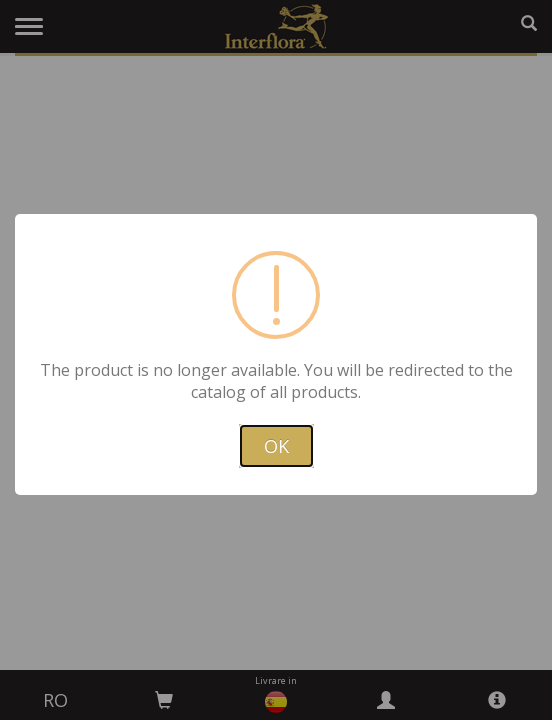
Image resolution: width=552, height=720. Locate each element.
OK (276, 446)
